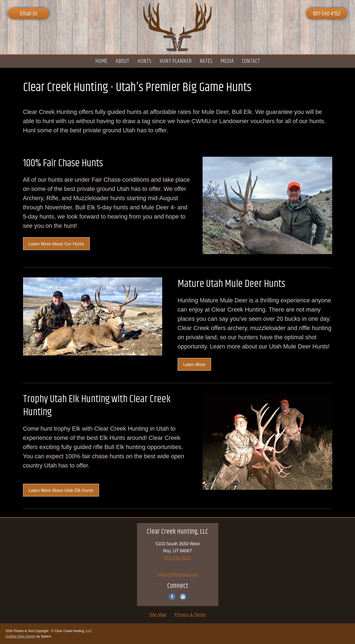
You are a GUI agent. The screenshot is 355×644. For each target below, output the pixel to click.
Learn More (194, 365)
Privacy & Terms (190, 615)
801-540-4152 (327, 14)
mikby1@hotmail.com (177, 574)
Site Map (158, 615)
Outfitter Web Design (20, 636)
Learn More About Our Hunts (57, 244)
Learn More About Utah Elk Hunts (61, 490)
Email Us (29, 14)
